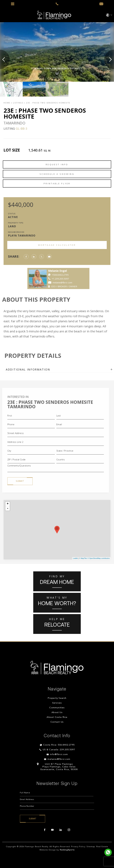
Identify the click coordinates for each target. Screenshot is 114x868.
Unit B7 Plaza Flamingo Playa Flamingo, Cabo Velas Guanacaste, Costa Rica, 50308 (59, 767)
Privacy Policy (78, 847)
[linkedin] (61, 830)
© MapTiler (83, 558)
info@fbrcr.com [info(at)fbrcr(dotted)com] (59, 755)
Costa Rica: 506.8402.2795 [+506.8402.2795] (59, 745)
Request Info (57, 164)
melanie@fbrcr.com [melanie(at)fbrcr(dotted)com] (59, 759)
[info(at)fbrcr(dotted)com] (101, 4)
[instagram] (69, 830)
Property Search (57, 698)
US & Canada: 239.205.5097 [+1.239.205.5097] (59, 750)
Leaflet (75, 558)
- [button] (8, 508)
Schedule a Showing (57, 174)
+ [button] (8, 504)
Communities (57, 708)
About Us (57, 713)
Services (57, 703)
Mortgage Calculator (57, 245)
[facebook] (45, 830)
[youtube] (52, 830)
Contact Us (57, 722)
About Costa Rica (57, 717)
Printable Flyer (57, 184)
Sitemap (91, 847)
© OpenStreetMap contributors (99, 558)
